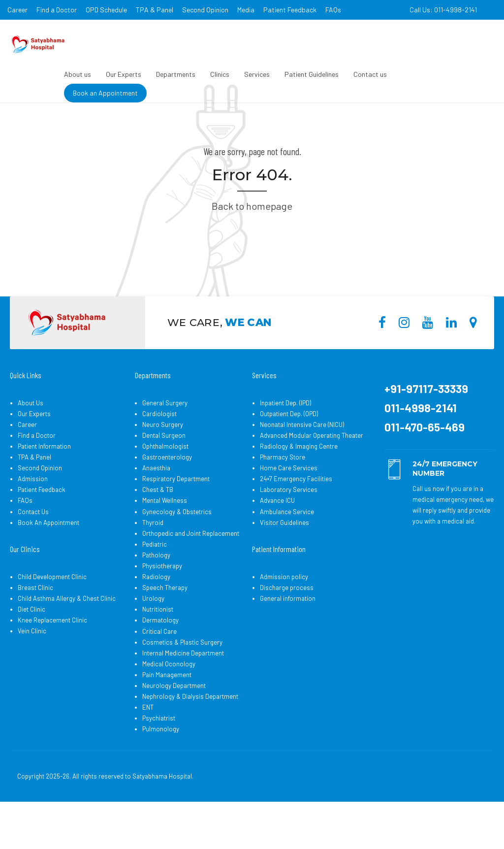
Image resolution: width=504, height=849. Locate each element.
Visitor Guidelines (284, 560)
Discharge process (287, 625)
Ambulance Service (287, 549)
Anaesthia (156, 505)
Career (17, 10)
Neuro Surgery (163, 462)
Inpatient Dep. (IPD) (285, 440)
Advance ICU (277, 538)
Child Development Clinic (52, 614)
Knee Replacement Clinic (52, 657)
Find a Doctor (57, 10)
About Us (31, 440)
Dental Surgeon (164, 473)
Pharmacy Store (283, 494)
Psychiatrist (159, 755)
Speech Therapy (165, 625)
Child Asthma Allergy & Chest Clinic (67, 636)
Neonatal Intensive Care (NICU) (302, 462)
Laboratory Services (289, 527)
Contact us (370, 74)
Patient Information (44, 484)
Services (257, 74)
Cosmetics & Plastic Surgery (182, 680)
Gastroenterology (167, 494)
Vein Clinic (32, 668)
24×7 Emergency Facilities (296, 516)
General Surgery (165, 440)
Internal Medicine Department (183, 690)
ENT (148, 745)
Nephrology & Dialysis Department (190, 734)
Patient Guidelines (312, 74)
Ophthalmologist (165, 484)
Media (246, 10)
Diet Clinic (31, 647)
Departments (176, 74)
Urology (153, 636)
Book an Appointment (105, 93)
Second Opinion (205, 10)
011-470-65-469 (425, 464)
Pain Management (167, 712)
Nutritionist (158, 647)
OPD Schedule (106, 10)
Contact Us (33, 549)
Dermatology (160, 657)
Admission (33, 516)
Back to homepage (252, 243)
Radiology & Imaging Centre (299, 484)
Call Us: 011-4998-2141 (443, 10)
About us (78, 74)
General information (288, 636)
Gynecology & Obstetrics (177, 549)
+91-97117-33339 (426, 426)
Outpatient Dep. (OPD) (289, 451)
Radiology (156, 614)
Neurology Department (174, 723)
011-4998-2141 (421, 445)
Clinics (220, 74)
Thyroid (153, 560)
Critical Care (159, 669)
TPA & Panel (155, 10)
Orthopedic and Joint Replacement (191, 571)
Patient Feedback (290, 10)
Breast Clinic (35, 625)
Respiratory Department (176, 516)
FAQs (333, 10)
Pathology (156, 592)
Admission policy (284, 614)
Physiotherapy (162, 603)
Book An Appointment (48, 560)
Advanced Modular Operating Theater (312, 473)
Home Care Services (289, 505)
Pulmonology (161, 766)
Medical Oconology (169, 701)
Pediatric (155, 582)
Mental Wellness (165, 538)
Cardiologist (159, 451)
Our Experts (124, 74)
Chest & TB (158, 527)
